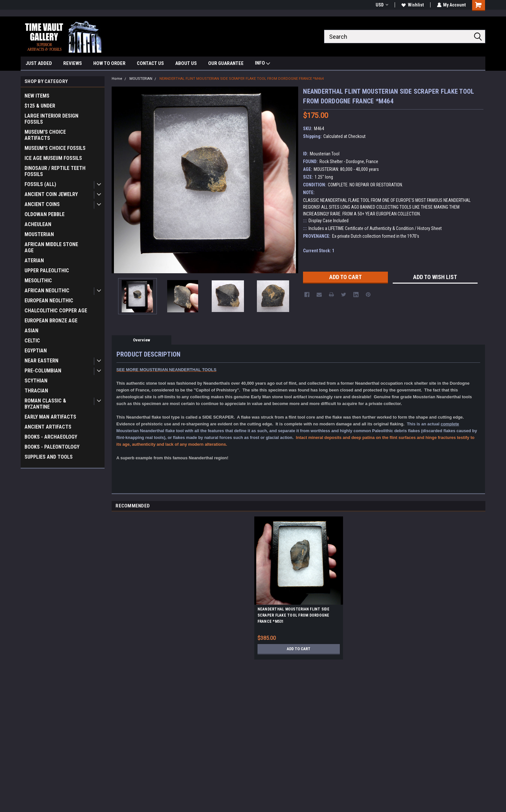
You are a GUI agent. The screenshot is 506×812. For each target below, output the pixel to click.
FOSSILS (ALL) (40, 184)
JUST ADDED (39, 63)
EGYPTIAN (36, 351)
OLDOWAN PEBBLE (45, 214)
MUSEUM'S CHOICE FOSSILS (55, 148)
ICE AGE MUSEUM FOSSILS (53, 158)
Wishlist (412, 5)
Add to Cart (299, 649)
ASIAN (31, 331)
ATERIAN (34, 260)
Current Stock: (319, 251)
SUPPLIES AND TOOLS (49, 457)
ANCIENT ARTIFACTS (48, 427)
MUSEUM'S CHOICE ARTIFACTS (45, 135)
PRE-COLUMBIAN (43, 371)
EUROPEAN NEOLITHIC (49, 301)
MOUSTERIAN (39, 234)
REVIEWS (73, 63)
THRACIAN (36, 391)
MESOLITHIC (38, 281)
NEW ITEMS (37, 96)
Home (117, 79)
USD (382, 5)
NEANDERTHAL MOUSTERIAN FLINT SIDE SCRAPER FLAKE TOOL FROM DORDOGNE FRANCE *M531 (293, 615)
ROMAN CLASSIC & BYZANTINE (45, 404)
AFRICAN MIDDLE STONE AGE (51, 247)
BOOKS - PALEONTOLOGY (52, 447)
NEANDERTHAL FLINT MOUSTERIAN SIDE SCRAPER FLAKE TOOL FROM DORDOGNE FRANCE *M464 (242, 79)
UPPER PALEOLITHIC (47, 271)
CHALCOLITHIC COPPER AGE (56, 311)
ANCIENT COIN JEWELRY (51, 194)
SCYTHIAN (36, 381)
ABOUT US (186, 63)
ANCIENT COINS (42, 204)
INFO (263, 64)
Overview (142, 340)
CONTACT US (150, 63)
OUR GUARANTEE (226, 63)
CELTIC (32, 341)
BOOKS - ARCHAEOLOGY (51, 437)
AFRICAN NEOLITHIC (47, 291)
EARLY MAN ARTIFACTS (50, 417)
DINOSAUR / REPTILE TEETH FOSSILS (55, 171)
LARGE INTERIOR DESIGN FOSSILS (51, 119)
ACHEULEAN (38, 224)
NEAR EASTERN (41, 361)
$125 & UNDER (40, 106)
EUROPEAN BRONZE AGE (51, 321)
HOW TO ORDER (109, 63)
